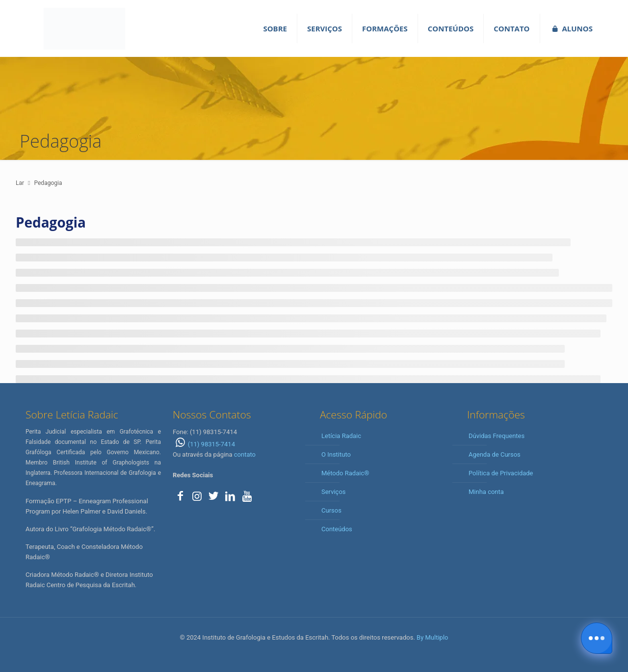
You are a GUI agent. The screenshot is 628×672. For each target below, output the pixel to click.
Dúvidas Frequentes (497, 436)
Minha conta (486, 492)
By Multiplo (432, 637)
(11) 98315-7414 (204, 444)
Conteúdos (337, 529)
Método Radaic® (345, 473)
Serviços (334, 492)
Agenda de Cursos (495, 454)
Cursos (331, 510)
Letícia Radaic (341, 436)
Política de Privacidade (501, 473)
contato (245, 454)
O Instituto (336, 454)
